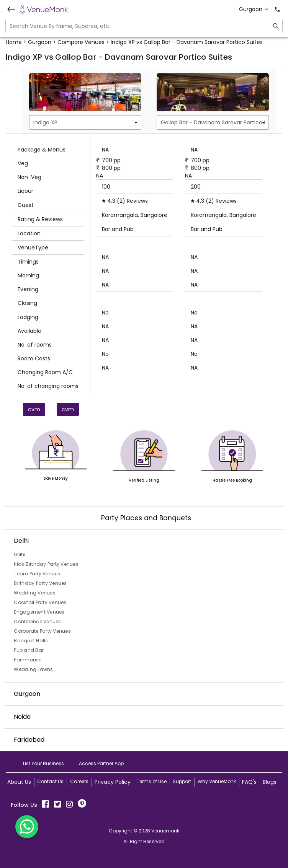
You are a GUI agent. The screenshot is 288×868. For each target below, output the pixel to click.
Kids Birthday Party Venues (46, 564)
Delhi (20, 555)
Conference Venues (37, 621)
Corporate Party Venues (42, 631)
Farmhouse (28, 660)
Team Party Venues (37, 574)
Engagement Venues (39, 612)
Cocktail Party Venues (40, 602)
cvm (34, 409)
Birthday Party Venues (40, 583)
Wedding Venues (35, 593)
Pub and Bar (29, 650)
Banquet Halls (31, 641)
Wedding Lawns (33, 669)
